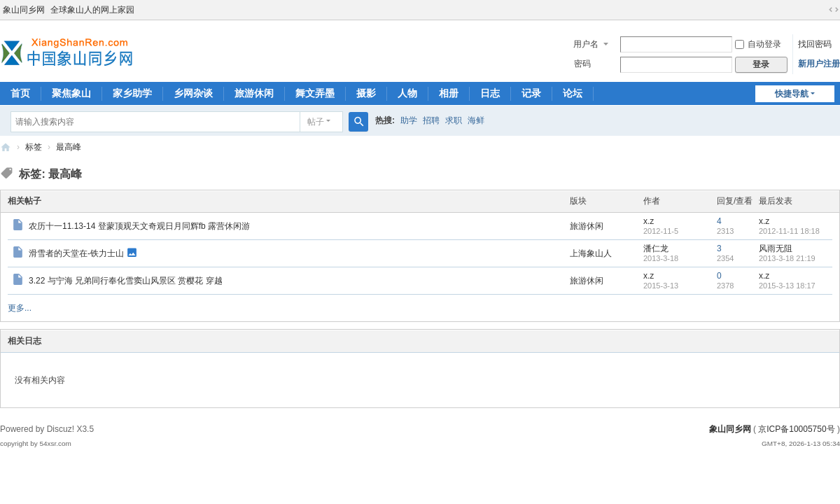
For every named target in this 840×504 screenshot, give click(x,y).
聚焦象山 (71, 93)
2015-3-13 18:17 (787, 286)
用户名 (586, 44)
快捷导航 (792, 94)
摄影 (366, 93)
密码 (582, 64)
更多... (20, 308)
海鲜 (476, 120)
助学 (409, 120)
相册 (449, 93)
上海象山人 (591, 253)
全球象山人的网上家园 (92, 10)
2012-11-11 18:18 (789, 231)
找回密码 (815, 44)
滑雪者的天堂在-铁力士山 (76, 253)
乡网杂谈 (193, 93)
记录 (531, 93)
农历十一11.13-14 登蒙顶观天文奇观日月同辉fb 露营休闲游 (139, 226)
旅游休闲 (254, 93)
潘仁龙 (656, 248)
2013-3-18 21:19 (787, 258)
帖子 (316, 122)
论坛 (573, 93)
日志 (490, 93)
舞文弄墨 (315, 93)
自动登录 (758, 44)
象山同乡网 (24, 10)
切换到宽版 (834, 10)
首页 (20, 93)
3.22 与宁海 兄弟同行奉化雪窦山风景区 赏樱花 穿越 (126, 281)
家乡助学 (132, 93)
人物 (407, 93)
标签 (34, 147)
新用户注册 (819, 64)
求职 (454, 120)
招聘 (431, 120)
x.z (649, 221)
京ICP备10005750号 (796, 429)
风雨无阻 (776, 248)
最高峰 (69, 147)
